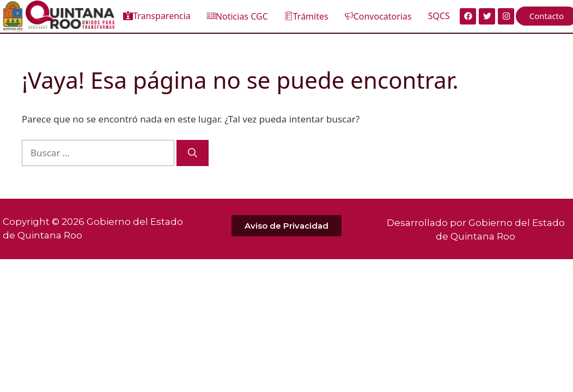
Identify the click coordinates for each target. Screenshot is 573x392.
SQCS (439, 16)
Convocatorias (378, 16)
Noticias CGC (237, 16)
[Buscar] (193, 153)
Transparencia (157, 16)
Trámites (306, 16)
